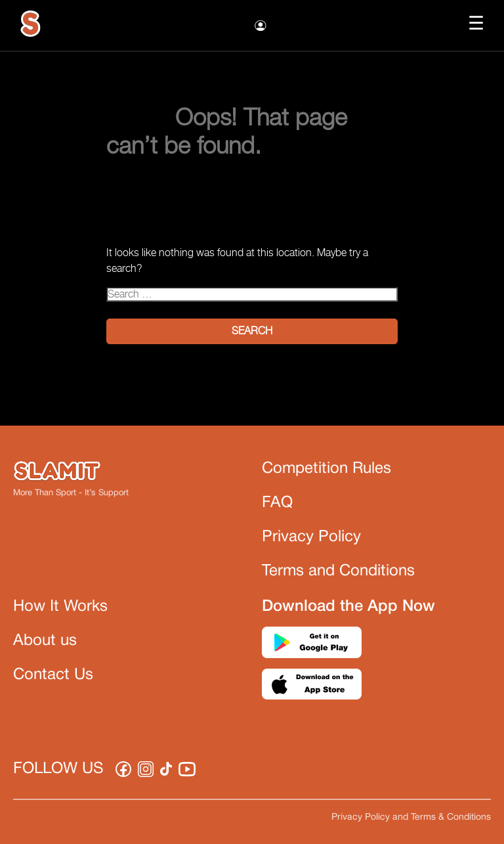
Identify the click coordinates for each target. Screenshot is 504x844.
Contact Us (53, 675)
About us (45, 641)
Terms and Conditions (338, 571)
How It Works (60, 607)
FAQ (277, 503)
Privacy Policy (311, 537)
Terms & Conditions (451, 817)
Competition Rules (326, 469)
